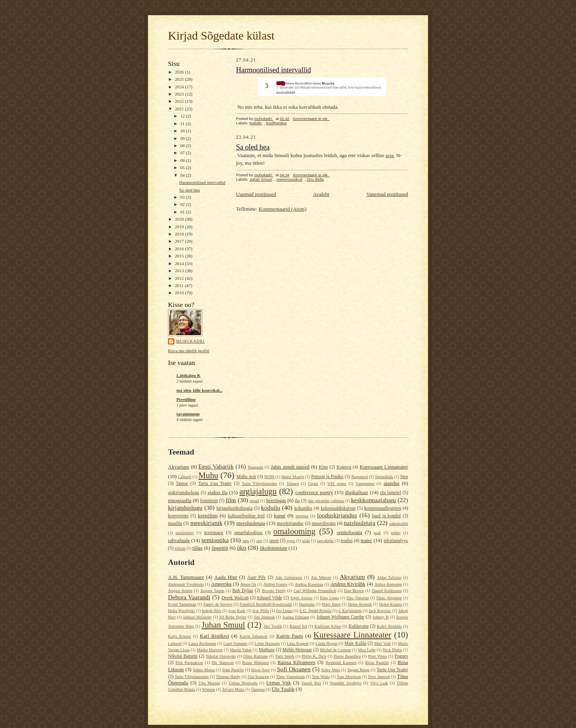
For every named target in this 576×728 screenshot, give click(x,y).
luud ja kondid (386, 516)
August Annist (180, 591)
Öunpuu (258, 689)
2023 (180, 94)
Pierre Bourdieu (347, 656)
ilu (297, 501)
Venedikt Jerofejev (346, 683)
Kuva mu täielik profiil (189, 351)
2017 (180, 241)
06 (183, 160)
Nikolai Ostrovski (221, 656)
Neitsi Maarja (293, 477)
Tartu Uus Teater (215, 484)
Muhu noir (246, 477)
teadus (347, 541)
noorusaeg (214, 533)
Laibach (185, 477)
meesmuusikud (289, 179)
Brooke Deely (274, 591)
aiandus (392, 483)
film (231, 500)
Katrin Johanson (254, 636)
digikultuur (357, 492)
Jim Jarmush (264, 617)
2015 (180, 256)
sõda (306, 541)
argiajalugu (258, 491)
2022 (180, 101)
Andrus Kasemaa (309, 584)
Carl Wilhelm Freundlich (315, 591)
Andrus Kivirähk (348, 584)
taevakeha (325, 541)
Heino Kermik (360, 604)
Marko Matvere (210, 650)
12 (183, 116)
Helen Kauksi (391, 604)
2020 (180, 219)
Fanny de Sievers (218, 604)
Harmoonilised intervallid (202, 182)
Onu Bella (315, 179)
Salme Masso (204, 670)
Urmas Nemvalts (243, 683)
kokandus (303, 508)
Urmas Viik (278, 683)
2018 (180, 234)
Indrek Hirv (211, 611)
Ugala (313, 484)
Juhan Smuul (261, 179)
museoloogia (324, 524)
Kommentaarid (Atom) (283, 209)
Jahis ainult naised (290, 467)
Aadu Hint (226, 577)
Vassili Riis (311, 683)
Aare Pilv (257, 577)
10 (183, 131)
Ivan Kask (237, 611)
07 (183, 153)
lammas (302, 516)
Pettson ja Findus (327, 477)
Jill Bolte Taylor (233, 617)
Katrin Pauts (290, 636)
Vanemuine (365, 484)
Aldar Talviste (389, 577)
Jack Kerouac (380, 611)
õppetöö (220, 548)
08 (183, 146)
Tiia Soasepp (258, 677)
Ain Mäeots (321, 577)
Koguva (344, 467)
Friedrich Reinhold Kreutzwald (266, 604)
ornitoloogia (350, 532)
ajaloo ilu (218, 492)
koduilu (256, 123)
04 (183, 175)
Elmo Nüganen (389, 598)
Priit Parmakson (189, 663)
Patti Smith (285, 656)
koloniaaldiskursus (338, 508)
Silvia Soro (260, 670)
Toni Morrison (349, 677)
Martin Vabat (241, 650)
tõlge (198, 548)
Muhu (208, 475)
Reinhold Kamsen (341, 663)
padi (378, 533)
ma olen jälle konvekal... (199, 390)
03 (183, 197)
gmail (254, 501)
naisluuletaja (360, 523)
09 (183, 138)
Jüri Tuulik (273, 626)
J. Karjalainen (350, 611)
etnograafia (180, 500)
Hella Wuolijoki (181, 611)
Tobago (293, 484)
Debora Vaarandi (189, 597)
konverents (178, 516)
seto (246, 541)
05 (183, 168)
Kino (323, 467)
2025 (180, 79)
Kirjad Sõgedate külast (221, 36)
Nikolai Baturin (183, 656)
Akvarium (179, 467)
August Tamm (212, 591)
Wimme (209, 689)
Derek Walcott (235, 598)
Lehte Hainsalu (267, 643)
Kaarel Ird (298, 626)
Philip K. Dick (314, 656)
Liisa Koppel (298, 643)
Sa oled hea (190, 190)
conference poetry (314, 492)
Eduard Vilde (270, 598)
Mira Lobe (367, 650)
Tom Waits (321, 677)
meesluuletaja (251, 523)
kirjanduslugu (185, 508)
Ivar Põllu (261, 611)
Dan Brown (354, 591)
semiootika (215, 540)
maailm (175, 524)
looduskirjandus (337, 515)
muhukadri (190, 341)
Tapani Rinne (358, 670)
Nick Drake (392, 650)
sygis (291, 541)
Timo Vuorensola (290, 677)
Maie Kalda (355, 643)
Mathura (267, 650)
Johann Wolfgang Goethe (340, 617)
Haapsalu (255, 467)
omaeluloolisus (248, 533)
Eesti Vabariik (216, 466)
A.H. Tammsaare (186, 577)
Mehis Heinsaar (297, 650)
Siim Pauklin (233, 670)
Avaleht (321, 194)
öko (241, 547)
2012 (180, 278)
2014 (180, 263)
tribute (180, 548)
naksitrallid (399, 524)
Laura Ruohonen (202, 643)
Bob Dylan (243, 591)
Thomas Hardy (228, 677)
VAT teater (337, 484)
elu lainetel (390, 493)
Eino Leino (329, 598)
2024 (180, 87)
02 (183, 204)
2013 (180, 271)
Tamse (182, 484)
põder (396, 533)
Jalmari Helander (197, 617)
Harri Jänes (331, 604)
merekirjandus (290, 524)
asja (390, 155)
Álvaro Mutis (233, 689)
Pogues (401, 656)
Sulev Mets (331, 670)
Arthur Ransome (388, 584)
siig (259, 541)
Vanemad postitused (387, 194)
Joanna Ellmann (296, 617)
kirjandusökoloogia (234, 508)
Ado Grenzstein (289, 577)
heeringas (276, 500)
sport (274, 541)
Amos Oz (248, 584)
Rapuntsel (360, 477)
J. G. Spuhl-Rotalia (316, 611)
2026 (180, 72)
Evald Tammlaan (182, 604)
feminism (209, 501)
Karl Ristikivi (215, 636)
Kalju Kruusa (180, 636)
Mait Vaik (383, 643)
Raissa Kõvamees (296, 662)
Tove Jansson (379, 677)
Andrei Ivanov (275, 584)
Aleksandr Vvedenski (186, 584)
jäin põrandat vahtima (326, 501)
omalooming (295, 531)
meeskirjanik (207, 523)
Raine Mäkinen (256, 663)
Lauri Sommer (235, 643)
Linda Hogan (327, 643)
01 (183, 212)
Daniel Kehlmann (387, 591)
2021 (180, 109)
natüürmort (185, 533)
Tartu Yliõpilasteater (260, 484)
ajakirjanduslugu (184, 493)
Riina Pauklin (377, 663)
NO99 (269, 477)
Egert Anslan (301, 598)
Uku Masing (209, 683)
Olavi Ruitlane (256, 656)
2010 (180, 293)
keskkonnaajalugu (373, 500)
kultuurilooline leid (246, 516)
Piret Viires (377, 656)
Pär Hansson (223, 663)
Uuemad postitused (256, 194)
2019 (180, 227)
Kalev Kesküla (389, 626)
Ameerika (221, 584)
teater (366, 540)
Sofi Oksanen (294, 669)
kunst (280, 516)
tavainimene (188, 414)
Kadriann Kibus (328, 626)
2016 (180, 249)
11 (183, 124)
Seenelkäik (384, 477)
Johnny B (380, 617)
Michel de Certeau (335, 650)
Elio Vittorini (358, 598)
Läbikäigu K (189, 375)
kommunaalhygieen (382, 508)
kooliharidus (276, 123)
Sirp (404, 477)
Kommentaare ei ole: (311, 119)
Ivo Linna (284, 611)
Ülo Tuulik (283, 689)
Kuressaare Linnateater (384, 467)
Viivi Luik (379, 683)
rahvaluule (179, 540)
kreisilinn (208, 516)
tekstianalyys (396, 541)
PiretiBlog (186, 399)
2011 (180, 285)
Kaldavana (358, 626)
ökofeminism (273, 548)
